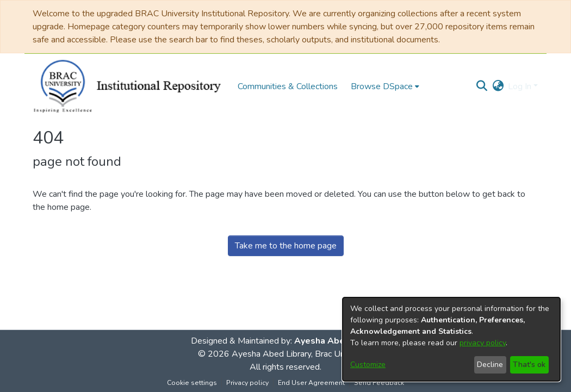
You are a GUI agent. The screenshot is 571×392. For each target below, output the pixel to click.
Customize (368, 365)
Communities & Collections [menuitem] (288, 86)
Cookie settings (192, 383)
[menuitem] (385, 86)
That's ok (529, 365)
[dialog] (451, 339)
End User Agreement (311, 383)
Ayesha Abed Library (337, 341)
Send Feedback (379, 383)
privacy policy (483, 343)
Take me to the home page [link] (286, 246)
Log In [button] (521, 86)
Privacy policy (247, 383)
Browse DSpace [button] (382, 86)
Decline (490, 365)
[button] (482, 86)
